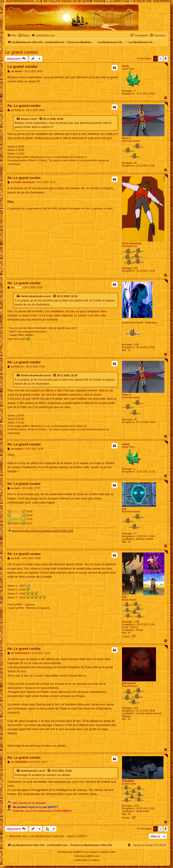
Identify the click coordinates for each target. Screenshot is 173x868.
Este (124, 597)
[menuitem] (12, 35)
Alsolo (126, 66)
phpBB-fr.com (92, 856)
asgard (126, 444)
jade (124, 509)
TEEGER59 (128, 781)
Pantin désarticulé (132, 243)
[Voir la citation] (41, 119)
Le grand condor (22, 52)
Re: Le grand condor (24, 106)
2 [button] (161, 59)
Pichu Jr (126, 138)
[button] (166, 59)
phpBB (76, 852)
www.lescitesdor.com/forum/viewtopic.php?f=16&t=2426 (42, 531)
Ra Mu (125, 320)
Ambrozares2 (129, 683)
